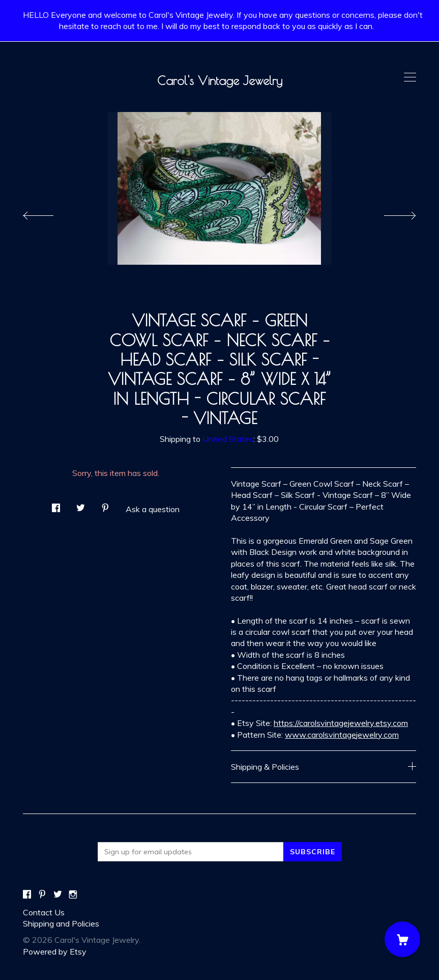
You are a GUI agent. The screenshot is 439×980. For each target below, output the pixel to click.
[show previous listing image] (48, 213)
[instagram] (73, 894)
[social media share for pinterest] (105, 505)
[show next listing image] (391, 213)
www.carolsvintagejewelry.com (342, 735)
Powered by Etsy (55, 951)
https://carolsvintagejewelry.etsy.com (341, 723)
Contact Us (44, 912)
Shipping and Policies (61, 923)
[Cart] (402, 939)
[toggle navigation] (410, 77)
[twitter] (58, 894)
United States (228, 439)
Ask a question (153, 509)
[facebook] (27, 894)
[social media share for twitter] (81, 505)
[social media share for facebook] (56, 505)
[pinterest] (42, 894)
